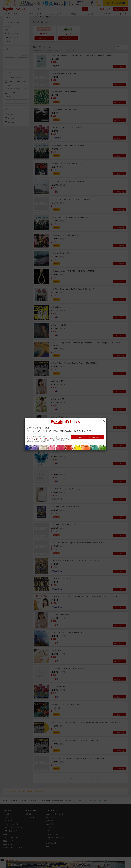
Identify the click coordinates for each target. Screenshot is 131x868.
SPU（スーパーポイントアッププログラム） (40, 438)
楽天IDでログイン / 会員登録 (88, 437)
